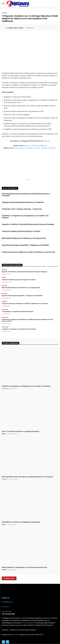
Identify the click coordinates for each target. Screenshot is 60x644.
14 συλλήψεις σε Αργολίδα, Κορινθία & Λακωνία (18, 311)
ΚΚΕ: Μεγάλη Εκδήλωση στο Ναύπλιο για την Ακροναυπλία (24, 238)
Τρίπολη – (38, 148)
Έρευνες (27, 146)
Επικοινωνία (6, 607)
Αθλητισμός (5, 327)
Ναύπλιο (16, 148)
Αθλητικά (52, 148)
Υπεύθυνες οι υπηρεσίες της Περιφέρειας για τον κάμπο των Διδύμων (26, 386)
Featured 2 (5, 388)
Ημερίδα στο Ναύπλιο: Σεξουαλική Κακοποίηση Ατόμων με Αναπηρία (28, 224)
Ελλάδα (4, 277)
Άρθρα (45, 146)
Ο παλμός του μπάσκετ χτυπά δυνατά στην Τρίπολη (19, 329)
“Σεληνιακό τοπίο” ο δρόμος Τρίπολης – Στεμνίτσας (22, 209)
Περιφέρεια (5, 309)
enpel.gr (16, 635)
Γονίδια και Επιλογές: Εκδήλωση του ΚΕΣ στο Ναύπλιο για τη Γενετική (28, 252)
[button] (30, 167)
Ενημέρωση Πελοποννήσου (16, 28)
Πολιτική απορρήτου (28, 623)
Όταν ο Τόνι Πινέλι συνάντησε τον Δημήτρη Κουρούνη (20, 431)
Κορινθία (4, 13)
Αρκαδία (4, 570)
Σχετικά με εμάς (7, 611)
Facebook (47, 141)
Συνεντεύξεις (36, 146)
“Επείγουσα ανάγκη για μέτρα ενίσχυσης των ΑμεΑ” (21, 231)
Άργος (23, 148)
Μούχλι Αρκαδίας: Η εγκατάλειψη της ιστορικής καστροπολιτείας (24, 567)
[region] (30, 167)
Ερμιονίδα (30, 148)
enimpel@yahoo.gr (7, 602)
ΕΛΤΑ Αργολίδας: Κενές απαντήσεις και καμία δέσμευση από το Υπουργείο (27, 477)
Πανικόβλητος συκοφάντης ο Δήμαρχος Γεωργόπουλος (21, 522)
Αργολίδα (4, 269)
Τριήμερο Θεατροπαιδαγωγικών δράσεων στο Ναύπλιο (23, 202)
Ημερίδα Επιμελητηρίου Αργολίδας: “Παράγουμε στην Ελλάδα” (25, 245)
